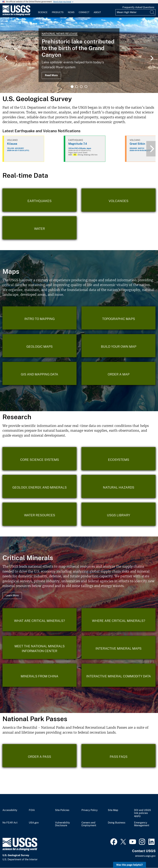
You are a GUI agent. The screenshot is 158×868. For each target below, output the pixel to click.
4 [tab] (86, 87)
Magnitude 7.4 (78, 144)
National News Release (60, 34)
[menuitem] (43, 10)
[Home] (16, 15)
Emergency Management (142, 824)
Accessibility (10, 810)
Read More (51, 75)
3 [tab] (81, 87)
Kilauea (12, 144)
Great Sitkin (137, 144)
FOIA (32, 810)
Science (43, 12)
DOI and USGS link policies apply (142, 813)
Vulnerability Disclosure (62, 824)
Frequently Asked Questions (138, 7)
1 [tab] (72, 87)
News (71, 12)
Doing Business (117, 823)
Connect (84, 12)
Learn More (12, 595)
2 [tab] (77, 87)
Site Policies (62, 810)
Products (58, 12)
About (97, 12)
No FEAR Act (10, 823)
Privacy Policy (90, 810)
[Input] (135, 12)
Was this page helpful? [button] (130, 865)
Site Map (113, 810)
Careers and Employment (89, 824)
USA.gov (34, 823)
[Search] (152, 12)
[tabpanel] (79, 55)
